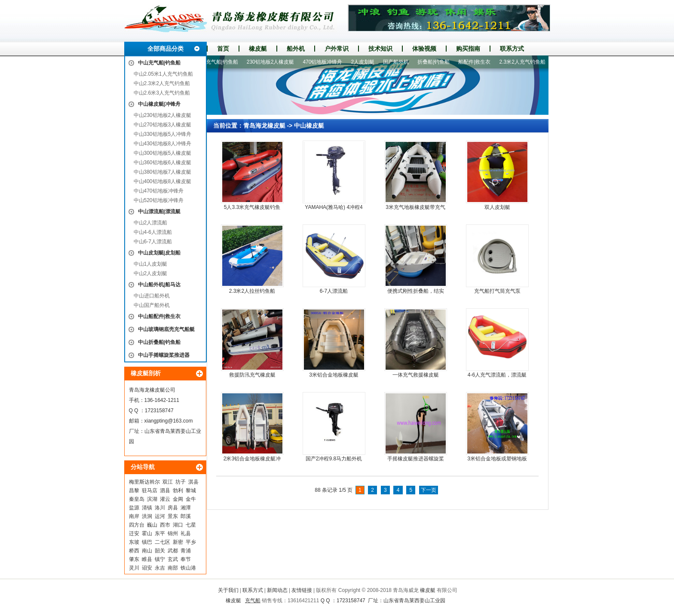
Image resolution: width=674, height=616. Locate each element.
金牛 (191, 499)
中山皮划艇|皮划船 (159, 253)
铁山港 (188, 568)
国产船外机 (398, 62)
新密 (178, 542)
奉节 (186, 559)
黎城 (191, 490)
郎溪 (186, 516)
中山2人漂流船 (151, 223)
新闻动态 (277, 590)
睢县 (147, 559)
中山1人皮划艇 (151, 264)
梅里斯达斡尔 (144, 482)
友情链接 (302, 590)
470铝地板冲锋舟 (325, 62)
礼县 (186, 533)
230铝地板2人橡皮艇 (273, 62)
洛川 (160, 508)
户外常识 (337, 49)
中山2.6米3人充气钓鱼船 (162, 93)
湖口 (178, 525)
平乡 (191, 542)
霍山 (147, 533)
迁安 (134, 533)
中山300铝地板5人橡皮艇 (163, 153)
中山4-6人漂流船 (153, 232)
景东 (173, 516)
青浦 (186, 551)
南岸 (134, 516)
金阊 (178, 499)
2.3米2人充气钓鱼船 (525, 62)
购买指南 (468, 49)
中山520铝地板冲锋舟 (159, 200)
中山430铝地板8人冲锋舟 (163, 144)
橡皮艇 (258, 49)
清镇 (147, 508)
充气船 (253, 601)
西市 (165, 525)
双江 (168, 482)
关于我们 (228, 590)
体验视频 (424, 49)
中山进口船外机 (152, 296)
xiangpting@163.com (169, 421)
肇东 (134, 559)
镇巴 (147, 542)
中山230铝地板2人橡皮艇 (163, 115)
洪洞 (147, 516)
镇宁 (160, 559)
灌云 (165, 499)
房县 (173, 508)
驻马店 (150, 490)
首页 (223, 49)
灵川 (134, 568)
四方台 (137, 525)
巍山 (152, 525)
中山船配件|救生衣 (159, 316)
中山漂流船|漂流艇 (159, 211)
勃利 (178, 490)
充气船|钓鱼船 (225, 62)
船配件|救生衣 (477, 62)
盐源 (134, 508)
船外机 (296, 49)
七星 (191, 525)
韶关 (160, 551)
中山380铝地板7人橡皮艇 (163, 172)
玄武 (173, 559)
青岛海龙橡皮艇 (264, 126)
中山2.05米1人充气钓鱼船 (163, 74)
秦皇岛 (137, 499)
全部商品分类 (165, 49)
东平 (160, 533)
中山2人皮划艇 (151, 273)
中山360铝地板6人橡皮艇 (163, 162)
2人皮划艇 (365, 62)
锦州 (173, 533)
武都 (173, 551)
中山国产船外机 (152, 305)
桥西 (134, 551)
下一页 (429, 490)
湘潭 (186, 508)
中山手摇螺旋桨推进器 (164, 355)
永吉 (160, 568)
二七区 (162, 542)
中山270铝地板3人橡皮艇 (163, 125)
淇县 (193, 482)
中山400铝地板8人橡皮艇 (163, 181)
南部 (173, 568)
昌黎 (134, 490)
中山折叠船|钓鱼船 (159, 342)
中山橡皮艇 (309, 126)
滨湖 (152, 499)
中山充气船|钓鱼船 (159, 63)
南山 (147, 551)
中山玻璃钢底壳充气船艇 (166, 329)
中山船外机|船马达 (159, 285)
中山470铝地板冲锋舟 (159, 191)
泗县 (165, 490)
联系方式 (512, 49)
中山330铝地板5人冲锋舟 (163, 134)
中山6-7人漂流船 (153, 242)
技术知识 (380, 49)
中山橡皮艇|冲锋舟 (159, 104)
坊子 (181, 482)
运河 (160, 516)
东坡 (134, 542)
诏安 (147, 568)
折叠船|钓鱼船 (436, 62)
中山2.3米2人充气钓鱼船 (162, 83)
